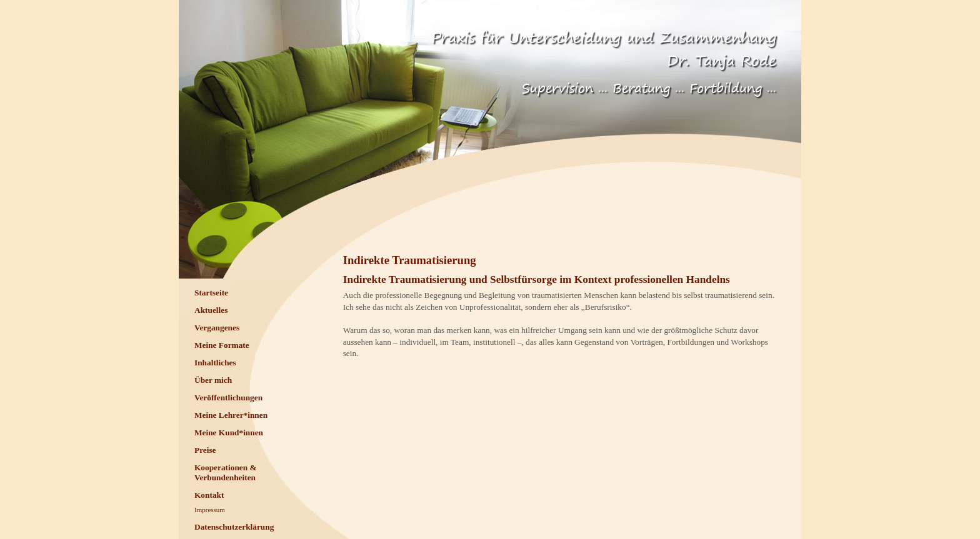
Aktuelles (211, 310)
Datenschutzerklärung (234, 527)
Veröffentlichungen (228, 398)
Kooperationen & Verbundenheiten (226, 472)
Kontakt (209, 495)
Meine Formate (222, 345)
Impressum (210, 510)
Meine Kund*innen (229, 433)
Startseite (211, 293)
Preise (205, 450)
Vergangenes (217, 328)
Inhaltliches (215, 363)
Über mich (213, 380)
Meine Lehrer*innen (231, 415)
